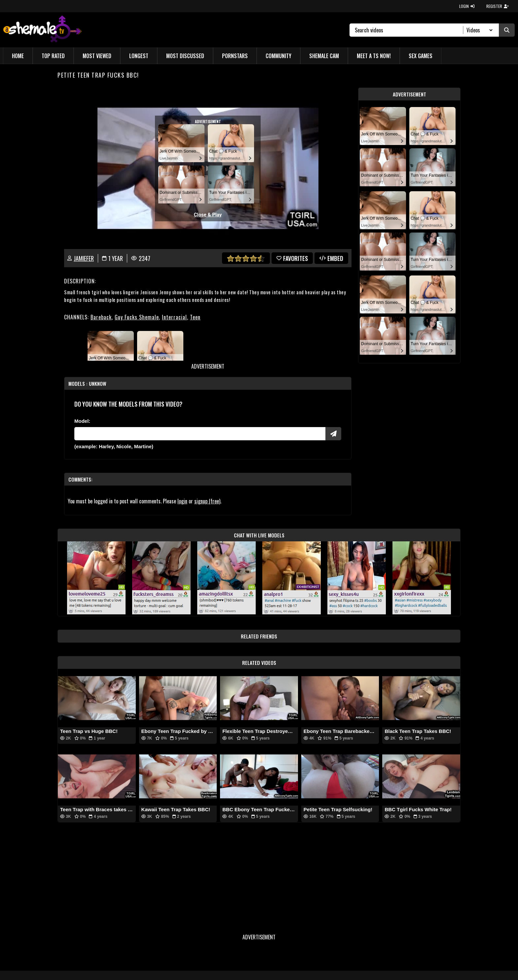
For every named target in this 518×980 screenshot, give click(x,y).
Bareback (101, 317)
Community (278, 56)
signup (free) (207, 501)
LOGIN (467, 6)
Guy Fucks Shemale (137, 317)
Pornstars (235, 56)
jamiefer (84, 258)
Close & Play (208, 215)
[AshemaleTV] (42, 30)
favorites (292, 258)
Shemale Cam (324, 56)
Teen (195, 317)
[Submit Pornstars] (333, 434)
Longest (139, 56)
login (182, 501)
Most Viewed (97, 56)
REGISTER (498, 6)
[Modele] (200, 434)
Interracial (174, 317)
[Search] (409, 30)
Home (18, 56)
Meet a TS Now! (374, 56)
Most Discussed (185, 56)
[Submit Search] (507, 30)
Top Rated (53, 56)
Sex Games (421, 56)
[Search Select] (479, 30)
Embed (331, 258)
